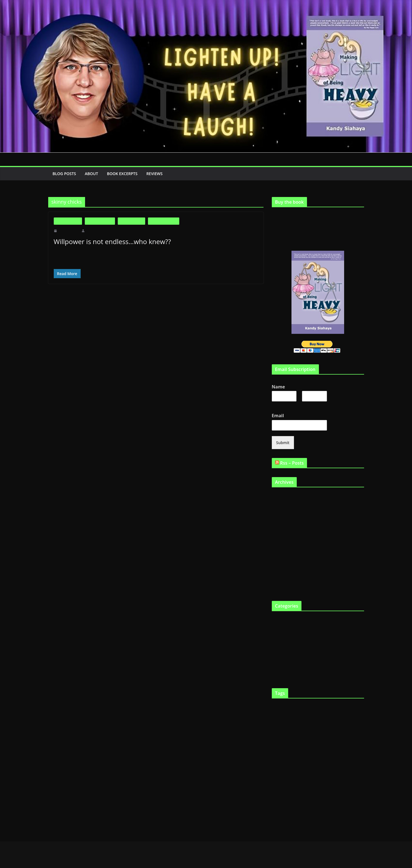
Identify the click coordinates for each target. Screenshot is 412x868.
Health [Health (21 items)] (310, 752)
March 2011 (281, 541)
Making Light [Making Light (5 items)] (315, 763)
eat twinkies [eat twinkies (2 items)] (332, 718)
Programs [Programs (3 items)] (286, 786)
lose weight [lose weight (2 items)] (295, 764)
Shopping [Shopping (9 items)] (337, 785)
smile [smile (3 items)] (324, 796)
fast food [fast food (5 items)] (280, 729)
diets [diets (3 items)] (310, 717)
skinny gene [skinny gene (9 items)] (286, 795)
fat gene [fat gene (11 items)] (322, 739)
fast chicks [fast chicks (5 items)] (350, 717)
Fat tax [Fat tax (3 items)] (338, 740)
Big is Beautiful (68, 221)
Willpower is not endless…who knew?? (111, 241)
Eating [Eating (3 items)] (319, 717)
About (93, 174)
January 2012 (282, 514)
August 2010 (282, 587)
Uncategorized (283, 665)
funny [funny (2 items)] (360, 740)
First (275, 404)
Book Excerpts (125, 174)
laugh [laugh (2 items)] (284, 764)
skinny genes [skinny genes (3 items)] (310, 796)
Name (279, 387)
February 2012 (283, 505)
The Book (280, 656)
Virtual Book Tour (286, 674)
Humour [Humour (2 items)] (353, 754)
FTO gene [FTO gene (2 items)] (350, 740)
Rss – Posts (293, 462)
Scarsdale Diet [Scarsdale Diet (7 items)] (310, 785)
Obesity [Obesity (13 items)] (305, 773)
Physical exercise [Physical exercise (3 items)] (329, 774)
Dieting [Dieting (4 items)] (299, 717)
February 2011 (283, 550)
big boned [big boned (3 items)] (303, 707)
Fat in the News (131, 221)
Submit (282, 442)
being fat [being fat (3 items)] (288, 707)
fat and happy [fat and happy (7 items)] (308, 728)
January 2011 (282, 560)
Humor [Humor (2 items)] (343, 754)
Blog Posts (65, 174)
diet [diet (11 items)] (288, 717)
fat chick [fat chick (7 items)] (281, 740)
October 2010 (282, 569)
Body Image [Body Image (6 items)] (323, 706)
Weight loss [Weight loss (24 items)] (291, 808)
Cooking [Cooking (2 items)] (277, 718)
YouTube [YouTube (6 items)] (320, 809)
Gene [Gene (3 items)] (276, 753)
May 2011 (280, 523)
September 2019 (284, 496)
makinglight (94, 231)
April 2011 (280, 532)
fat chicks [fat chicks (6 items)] (301, 740)
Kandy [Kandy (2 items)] (276, 764)
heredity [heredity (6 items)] (330, 753)
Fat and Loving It (100, 221)
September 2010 (284, 578)
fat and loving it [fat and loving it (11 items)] (344, 728)
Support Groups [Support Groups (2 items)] (339, 796)
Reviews (160, 174)
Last (305, 404)
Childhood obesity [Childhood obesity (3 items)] (350, 707)
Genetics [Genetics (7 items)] (290, 753)
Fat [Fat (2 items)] (291, 729)
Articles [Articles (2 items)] (277, 707)
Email (279, 415)
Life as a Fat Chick (164, 221)
